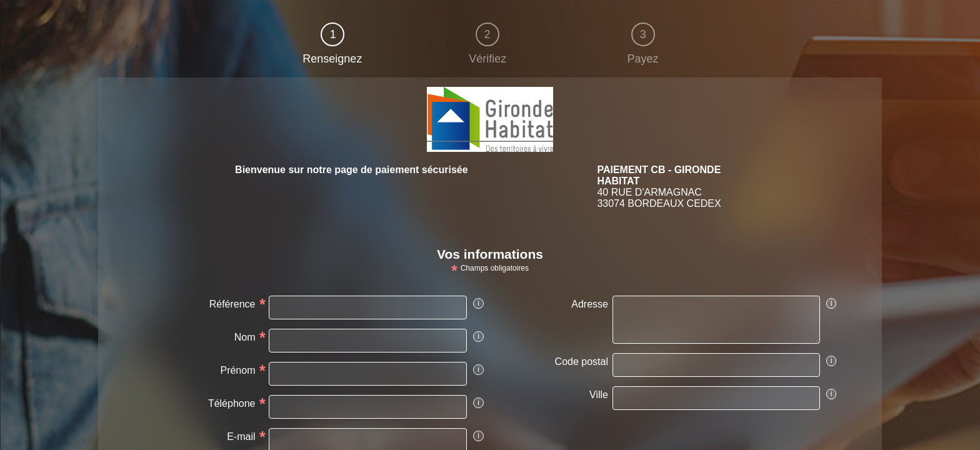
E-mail (241, 437)
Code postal (582, 362)
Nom (245, 337)
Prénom (237, 370)
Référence (232, 304)
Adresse (590, 304)
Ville (599, 395)
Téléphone (232, 403)
